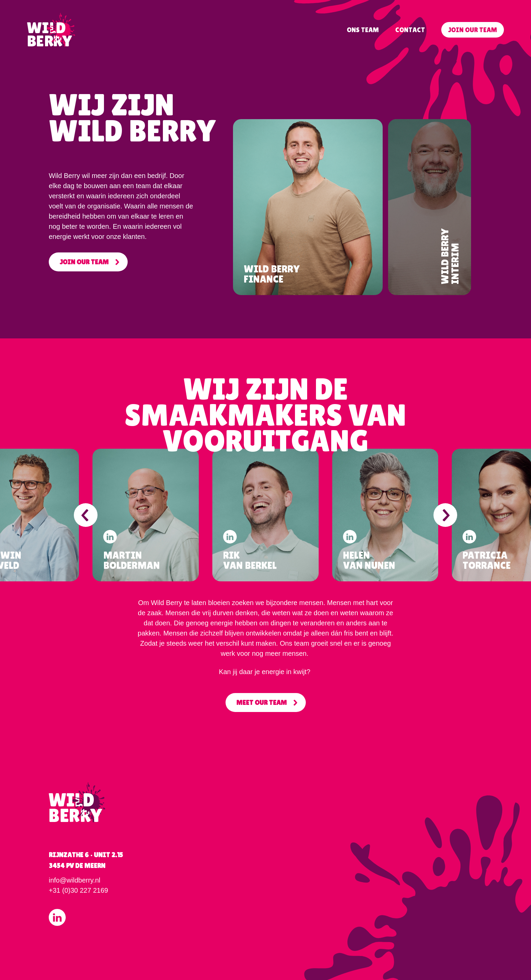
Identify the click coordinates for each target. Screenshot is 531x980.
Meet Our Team (262, 703)
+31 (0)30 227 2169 (78, 890)
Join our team (473, 30)
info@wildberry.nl (75, 880)
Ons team (363, 30)
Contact (410, 30)
